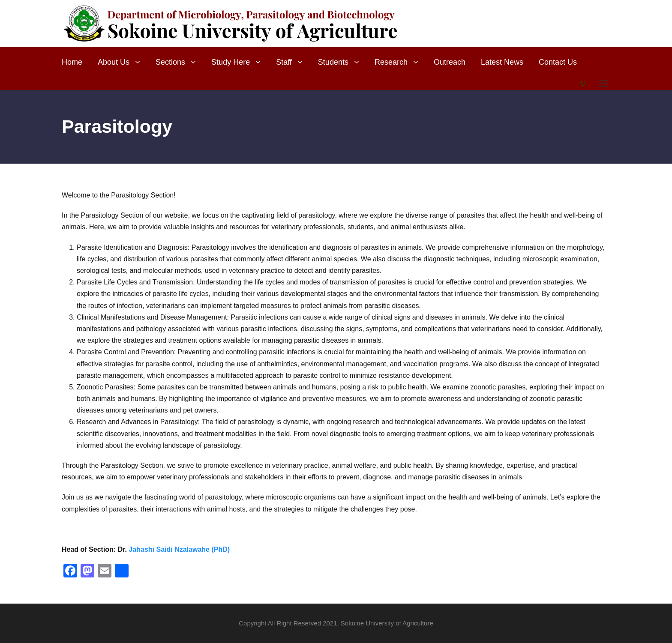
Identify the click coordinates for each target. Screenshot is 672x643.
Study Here (231, 62)
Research (391, 62)
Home (72, 62)
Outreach (450, 62)
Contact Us (558, 62)
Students (333, 62)
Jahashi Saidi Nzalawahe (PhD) (179, 549)
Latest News (502, 62)
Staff (284, 62)
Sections (170, 62)
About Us (114, 62)
